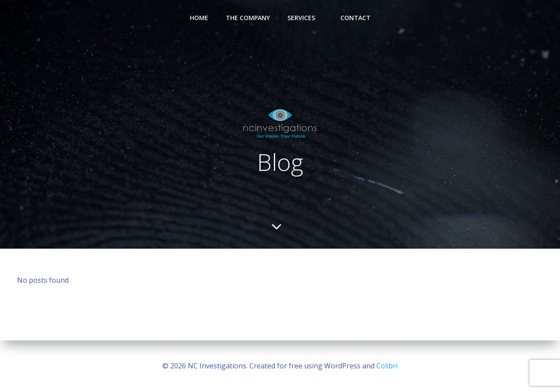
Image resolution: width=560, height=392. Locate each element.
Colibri (387, 366)
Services (305, 18)
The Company (248, 18)
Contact (355, 18)
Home (199, 18)
